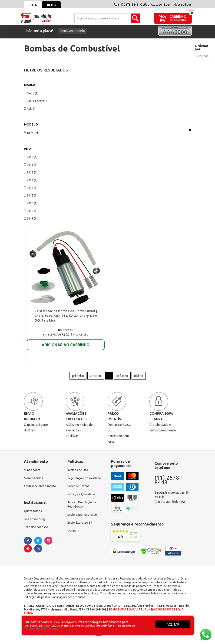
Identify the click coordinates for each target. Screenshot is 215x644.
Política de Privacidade (41, 629)
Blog (54, 5)
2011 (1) (31, 165)
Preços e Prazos (79, 489)
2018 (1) (31, 211)
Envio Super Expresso (83, 519)
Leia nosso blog (35, 523)
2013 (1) (31, 180)
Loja (34, 5)
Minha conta (33, 472)
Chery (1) (31, 93)
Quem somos (33, 514)
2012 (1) (31, 172)
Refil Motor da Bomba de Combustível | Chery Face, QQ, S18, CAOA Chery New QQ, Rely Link (66, 317)
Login (168, 5)
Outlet (144, 5)
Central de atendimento (41, 489)
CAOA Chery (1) (35, 101)
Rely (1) (30, 109)
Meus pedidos (182, 5)
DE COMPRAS (178, 20)
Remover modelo (73, 31)
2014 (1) (31, 188)
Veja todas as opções (190, 130)
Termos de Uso (78, 472)
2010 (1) (31, 157)
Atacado (156, 5)
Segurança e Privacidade (85, 481)
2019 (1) (31, 219)
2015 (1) (31, 195)
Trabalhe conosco (37, 531)
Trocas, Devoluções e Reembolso (83, 508)
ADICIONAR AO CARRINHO (66, 346)
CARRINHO (178, 16)
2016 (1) (31, 203)
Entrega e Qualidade (82, 498)
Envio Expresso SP (81, 527)
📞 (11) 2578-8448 (126, 4)
